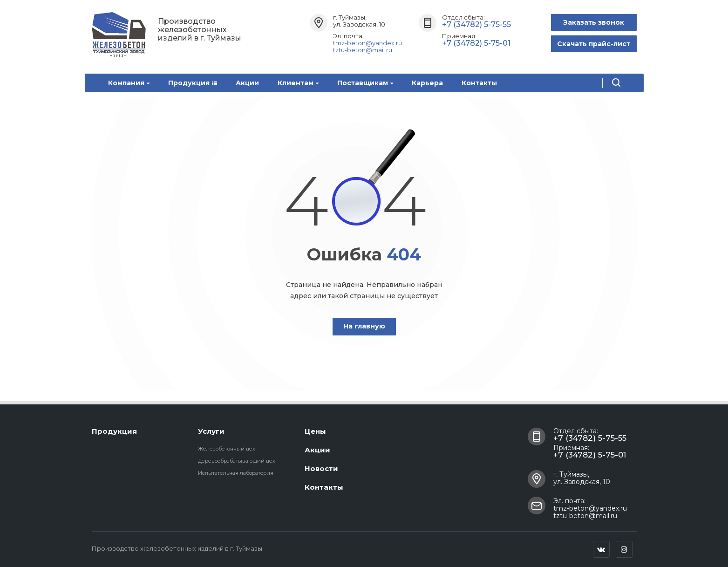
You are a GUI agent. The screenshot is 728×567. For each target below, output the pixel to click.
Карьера (427, 83)
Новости (321, 468)
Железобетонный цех (227, 449)
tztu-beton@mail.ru (363, 50)
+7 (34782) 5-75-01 (476, 43)
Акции (247, 83)
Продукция (193, 83)
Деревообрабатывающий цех (237, 461)
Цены (315, 431)
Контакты (479, 83)
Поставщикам (365, 83)
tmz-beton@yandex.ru (367, 43)
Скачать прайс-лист (594, 44)
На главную (364, 326)
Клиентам (298, 83)
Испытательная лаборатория (236, 473)
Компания (129, 83)
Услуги (211, 431)
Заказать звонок (594, 22)
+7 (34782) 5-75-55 (476, 24)
